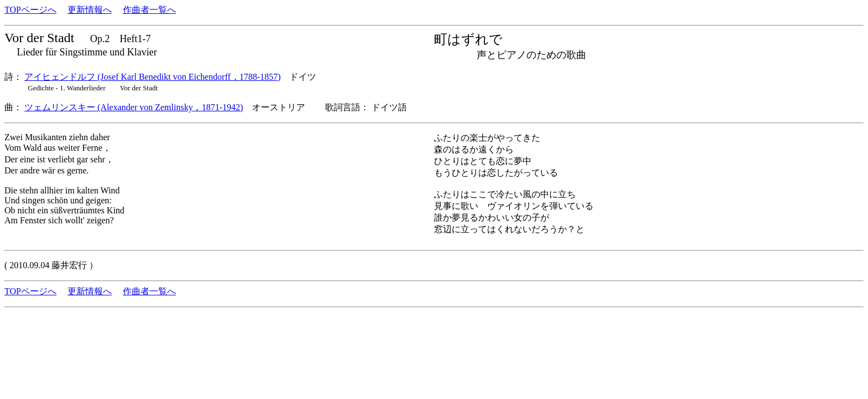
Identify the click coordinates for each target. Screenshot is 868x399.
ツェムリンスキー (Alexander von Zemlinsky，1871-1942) (134, 107)
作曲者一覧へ (149, 10)
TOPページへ (30, 10)
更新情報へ (90, 10)
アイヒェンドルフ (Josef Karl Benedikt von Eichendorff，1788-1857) (153, 77)
